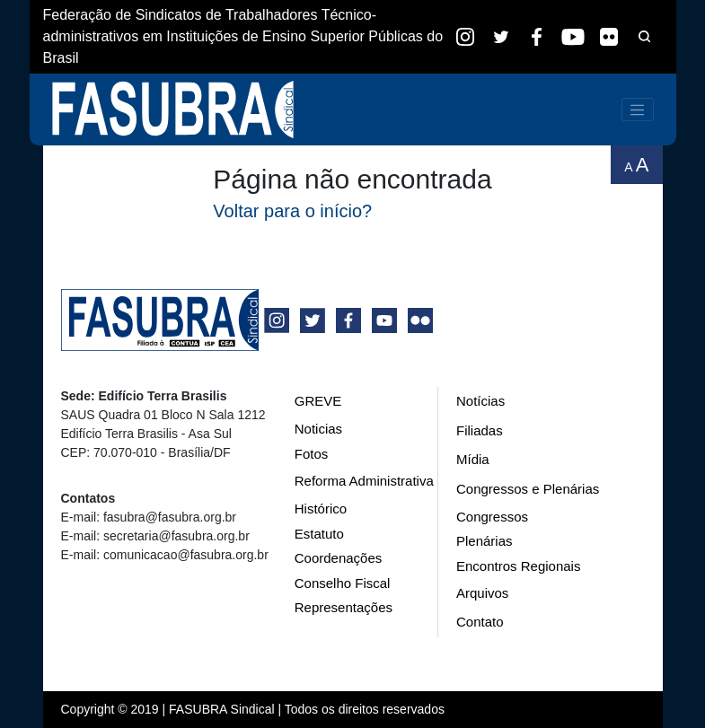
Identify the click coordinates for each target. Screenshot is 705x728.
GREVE (318, 401)
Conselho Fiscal (343, 583)
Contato (480, 622)
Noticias (318, 429)
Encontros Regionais (518, 566)
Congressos (492, 517)
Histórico (321, 509)
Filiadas (480, 430)
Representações (344, 607)
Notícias (480, 401)
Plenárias (485, 541)
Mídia (473, 459)
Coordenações (339, 558)
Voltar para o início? (292, 211)
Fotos (312, 454)
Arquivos (482, 593)
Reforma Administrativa (364, 481)
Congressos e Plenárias (528, 489)
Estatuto (319, 534)
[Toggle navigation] (638, 110)
